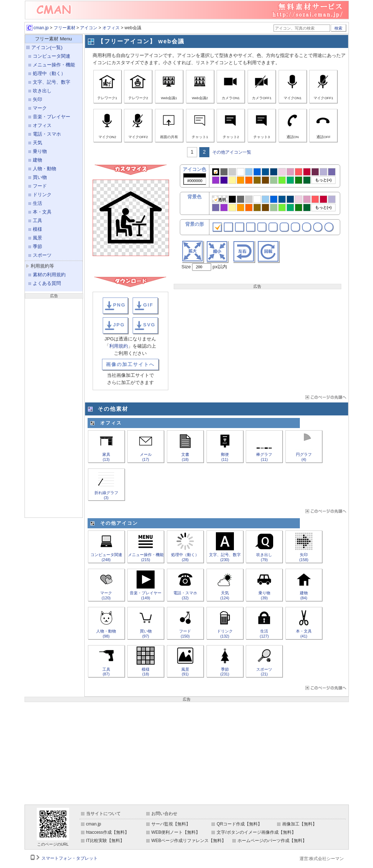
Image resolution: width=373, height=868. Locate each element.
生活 (37, 203)
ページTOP (325, 397)
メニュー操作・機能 (54, 65)
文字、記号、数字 (52, 82)
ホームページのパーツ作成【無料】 (272, 841)
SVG (149, 325)
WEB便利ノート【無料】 (176, 832)
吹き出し (42, 91)
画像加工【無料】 (299, 824)
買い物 (40, 177)
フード (40, 186)
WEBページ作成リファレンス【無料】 (189, 841)
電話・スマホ (47, 134)
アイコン (89, 28)
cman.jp (38, 28)
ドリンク (42, 195)
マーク (40, 108)
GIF (148, 305)
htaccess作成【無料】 (108, 832)
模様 (37, 229)
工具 (37, 221)
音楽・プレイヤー (52, 117)
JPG (119, 325)
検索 (338, 28)
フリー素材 (65, 28)
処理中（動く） (49, 73)
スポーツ (42, 255)
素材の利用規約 (49, 275)
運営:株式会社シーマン (322, 859)
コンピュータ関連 (52, 56)
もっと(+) (323, 180)
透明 (220, 200)
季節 (37, 246)
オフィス (111, 28)
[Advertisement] (54, 407)
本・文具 (42, 212)
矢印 (37, 99)
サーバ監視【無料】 (171, 824)
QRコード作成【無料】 (239, 824)
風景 (37, 238)
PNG (119, 305)
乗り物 (40, 151)
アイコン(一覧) (47, 47)
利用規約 (119, 346)
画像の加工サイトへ (130, 364)
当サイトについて (103, 814)
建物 (37, 160)
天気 (37, 143)
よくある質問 (47, 283)
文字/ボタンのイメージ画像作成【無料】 (256, 832)
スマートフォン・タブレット (70, 858)
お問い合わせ (164, 814)
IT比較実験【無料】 (105, 841)
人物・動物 (45, 169)
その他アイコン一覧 (232, 152)
